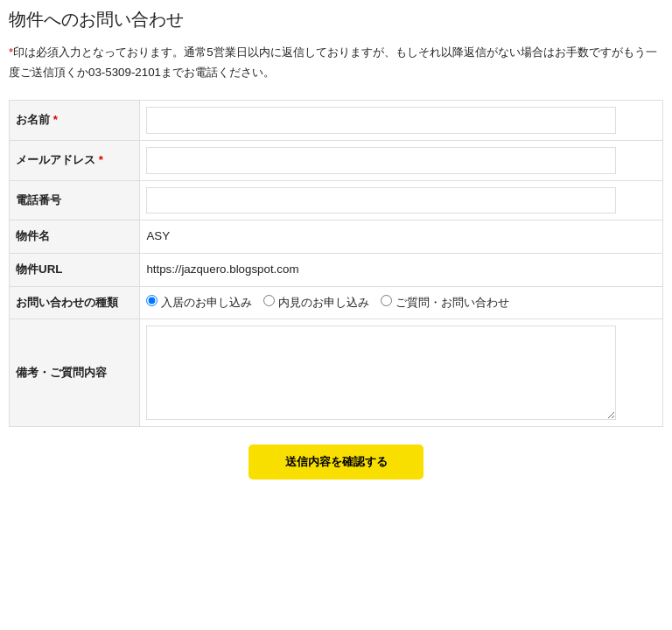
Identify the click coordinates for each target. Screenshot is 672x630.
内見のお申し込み (324, 302)
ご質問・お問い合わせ (452, 302)
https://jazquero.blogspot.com (222, 269)
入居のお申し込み (206, 302)
